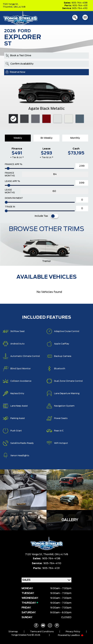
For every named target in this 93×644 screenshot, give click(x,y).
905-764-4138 (80, 3)
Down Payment (14, 198)
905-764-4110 (80, 8)
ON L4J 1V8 (20, 7)
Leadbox (77, 635)
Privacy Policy (73, 632)
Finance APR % (13, 164)
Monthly (75, 138)
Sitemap (13, 632)
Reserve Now (15, 72)
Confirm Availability (20, 64)
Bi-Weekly (47, 138)
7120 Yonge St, (11, 4)
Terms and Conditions (42, 632)
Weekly (18, 138)
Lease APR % (12, 181)
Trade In (10, 207)
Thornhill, (8, 7)
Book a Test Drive (18, 56)
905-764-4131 (80, 6)
